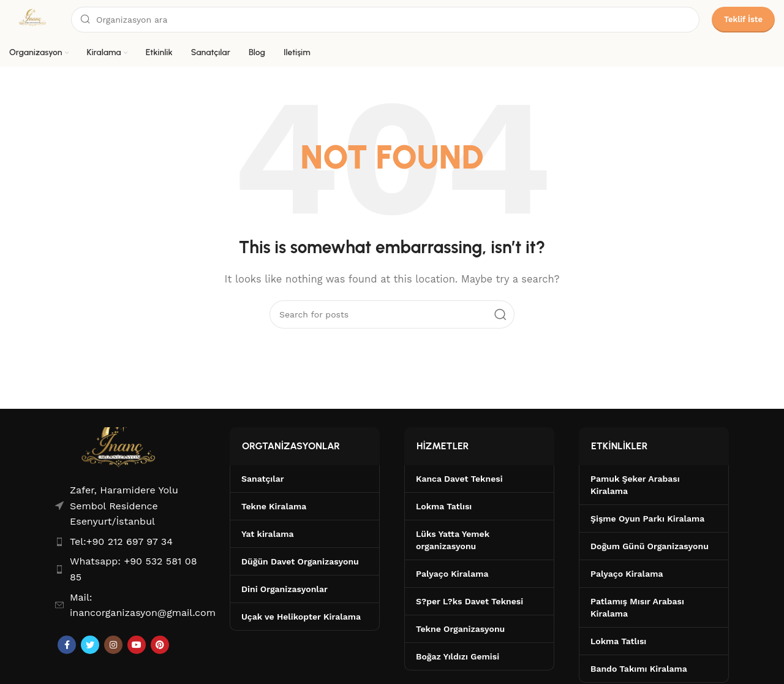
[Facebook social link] (67, 645)
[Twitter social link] (90, 645)
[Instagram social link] (113, 645)
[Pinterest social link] (160, 645)
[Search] (385, 20)
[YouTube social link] (137, 645)
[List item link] (130, 542)
